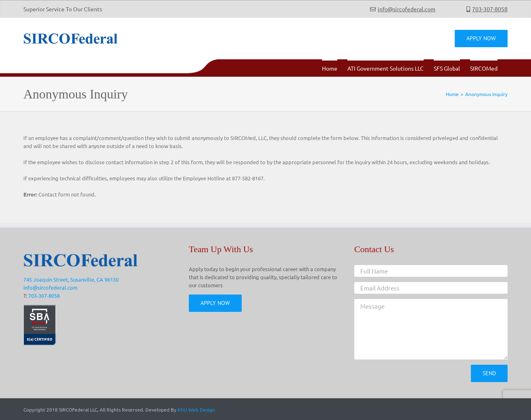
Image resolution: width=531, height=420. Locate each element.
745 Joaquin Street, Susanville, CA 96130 (71, 279)
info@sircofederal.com (407, 9)
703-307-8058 (490, 9)
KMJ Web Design (196, 410)
